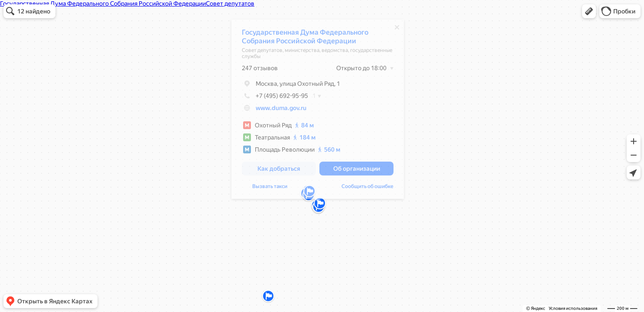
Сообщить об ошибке (368, 188)
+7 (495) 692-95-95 (275, 98)
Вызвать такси (270, 188)
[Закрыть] (397, 29)
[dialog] (318, 111)
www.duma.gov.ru (281, 110)
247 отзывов (260, 70)
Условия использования (573, 308)
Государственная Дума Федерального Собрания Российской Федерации (305, 39)
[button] (589, 11)
